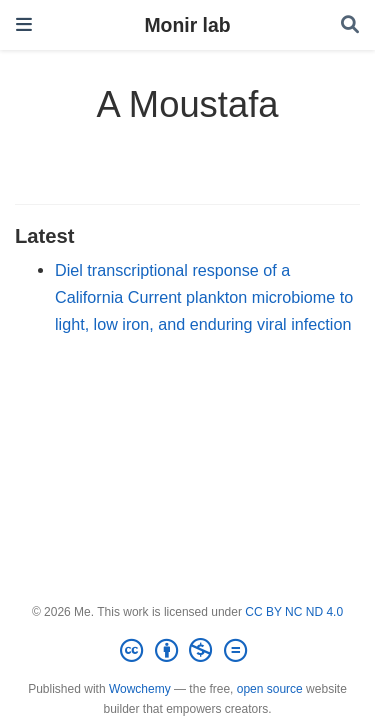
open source (270, 689)
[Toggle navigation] (24, 24)
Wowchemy (140, 689)
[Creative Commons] (187, 651)
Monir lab (187, 25)
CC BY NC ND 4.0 (294, 612)
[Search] (350, 25)
